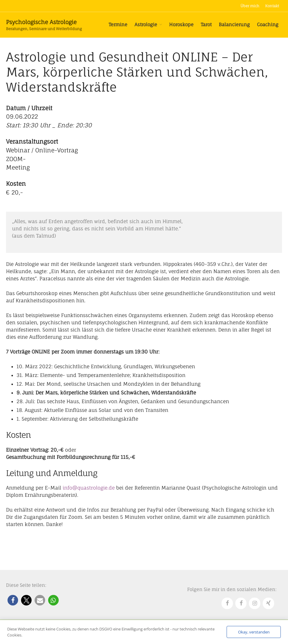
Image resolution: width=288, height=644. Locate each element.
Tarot (206, 25)
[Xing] (268, 604)
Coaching (268, 25)
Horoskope (181, 25)
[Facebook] (227, 604)
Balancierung (234, 25)
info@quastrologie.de (89, 488)
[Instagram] (255, 604)
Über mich (250, 6)
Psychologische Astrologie (41, 22)
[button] (13, 600)
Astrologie (146, 25)
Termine (118, 25)
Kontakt (272, 6)
